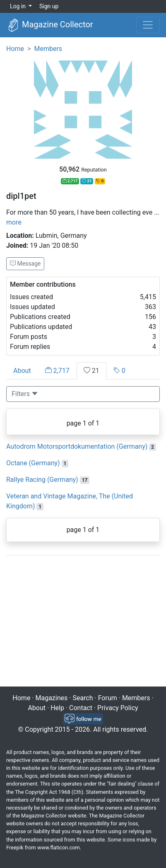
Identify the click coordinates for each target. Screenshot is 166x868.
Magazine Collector (50, 25)
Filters (25, 394)
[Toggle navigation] (148, 25)
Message (25, 264)
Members (48, 49)
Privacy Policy (118, 708)
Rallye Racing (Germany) (42, 480)
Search (83, 698)
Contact (81, 708)
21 (91, 371)
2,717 (57, 371)
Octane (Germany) (33, 463)
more (14, 222)
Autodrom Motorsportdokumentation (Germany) (77, 446)
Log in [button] (18, 6)
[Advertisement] (83, 622)
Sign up (49, 6)
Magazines (52, 698)
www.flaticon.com (59, 847)
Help (57, 708)
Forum (108, 698)
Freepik (15, 847)
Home (15, 49)
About (22, 371)
